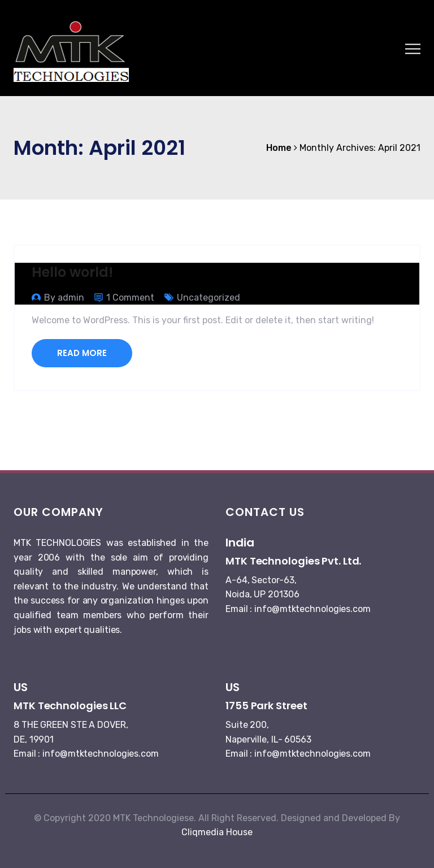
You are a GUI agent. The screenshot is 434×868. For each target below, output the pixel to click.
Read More (82, 353)
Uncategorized (209, 298)
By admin (64, 298)
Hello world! (72, 272)
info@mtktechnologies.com (313, 609)
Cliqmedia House (217, 832)
